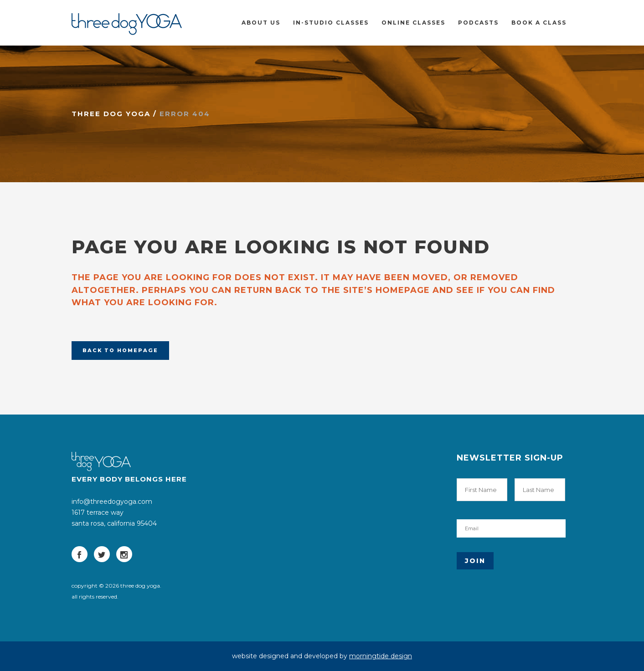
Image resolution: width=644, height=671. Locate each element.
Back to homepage (120, 350)
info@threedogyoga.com (112, 502)
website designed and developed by (322, 656)
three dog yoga (111, 114)
